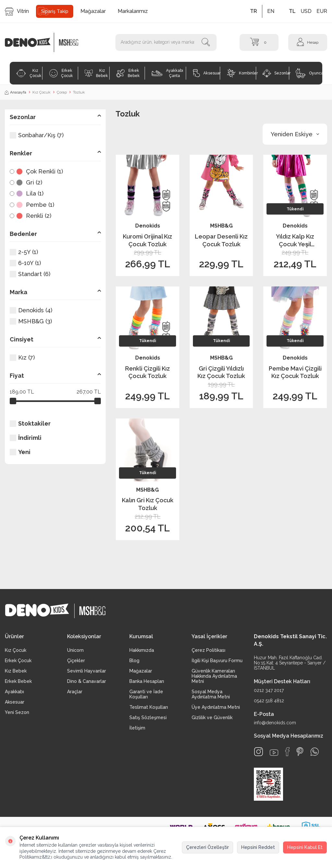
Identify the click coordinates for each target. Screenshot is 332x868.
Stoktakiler (30, 423)
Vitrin (17, 11)
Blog (134, 661)
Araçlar (75, 692)
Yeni (20, 452)
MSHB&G (221, 226)
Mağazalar (93, 11)
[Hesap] (308, 42)
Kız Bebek (96, 73)
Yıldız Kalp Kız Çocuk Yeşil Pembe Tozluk (295, 240)
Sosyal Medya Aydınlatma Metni (211, 694)
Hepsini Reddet (258, 847)
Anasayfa (16, 92)
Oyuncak (309, 73)
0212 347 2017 (269, 690)
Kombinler (241, 73)
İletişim (137, 728)
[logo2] (69, 42)
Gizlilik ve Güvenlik (212, 718)
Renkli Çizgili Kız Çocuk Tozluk (148, 372)
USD (306, 11)
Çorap (62, 92)
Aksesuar (207, 73)
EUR (322, 11)
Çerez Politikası (208, 650)
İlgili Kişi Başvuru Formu (217, 661)
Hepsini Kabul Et (305, 847)
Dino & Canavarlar (87, 681)
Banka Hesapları (147, 681)
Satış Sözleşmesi (148, 718)
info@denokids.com (275, 723)
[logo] (31, 42)
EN (271, 11)
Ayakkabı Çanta (167, 73)
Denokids (148, 226)
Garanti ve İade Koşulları (146, 694)
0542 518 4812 (269, 701)
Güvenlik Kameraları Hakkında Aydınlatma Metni (214, 676)
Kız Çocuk (29, 73)
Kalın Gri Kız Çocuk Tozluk (148, 504)
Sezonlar (276, 73)
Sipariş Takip (55, 11)
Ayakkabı (14, 692)
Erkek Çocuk (61, 73)
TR (254, 11)
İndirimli (26, 438)
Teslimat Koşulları (149, 707)
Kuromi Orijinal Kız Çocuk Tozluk (148, 240)
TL (292, 11)
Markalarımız (133, 11)
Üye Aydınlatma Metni (216, 707)
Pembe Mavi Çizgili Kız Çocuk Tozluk (295, 372)
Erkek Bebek (128, 73)
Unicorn (75, 650)
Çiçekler (76, 661)
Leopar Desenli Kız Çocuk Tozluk (221, 240)
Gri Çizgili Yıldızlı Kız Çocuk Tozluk (221, 372)
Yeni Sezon (17, 712)
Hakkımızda (142, 650)
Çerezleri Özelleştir (207, 847)
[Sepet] (259, 42)
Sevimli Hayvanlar (87, 671)
